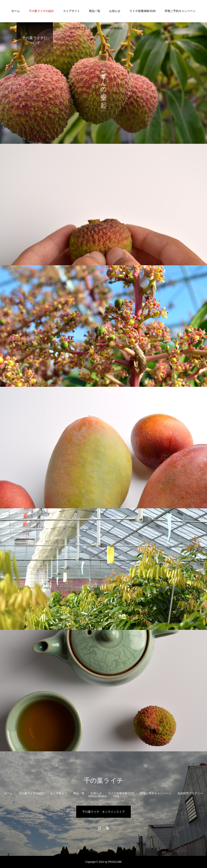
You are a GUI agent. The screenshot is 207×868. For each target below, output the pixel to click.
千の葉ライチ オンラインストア (103, 812)
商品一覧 (95, 11)
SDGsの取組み (113, 28)
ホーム (16, 11)
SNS (135, 28)
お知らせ (115, 11)
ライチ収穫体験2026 (142, 11)
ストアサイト (72, 11)
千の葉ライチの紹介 (41, 11)
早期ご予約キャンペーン (180, 11)
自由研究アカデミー (82, 28)
